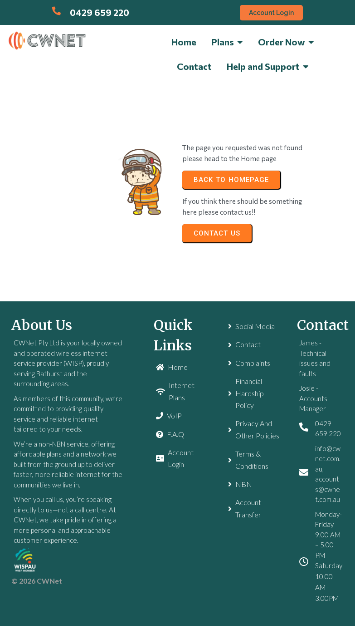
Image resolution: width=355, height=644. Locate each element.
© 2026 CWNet (37, 581)
